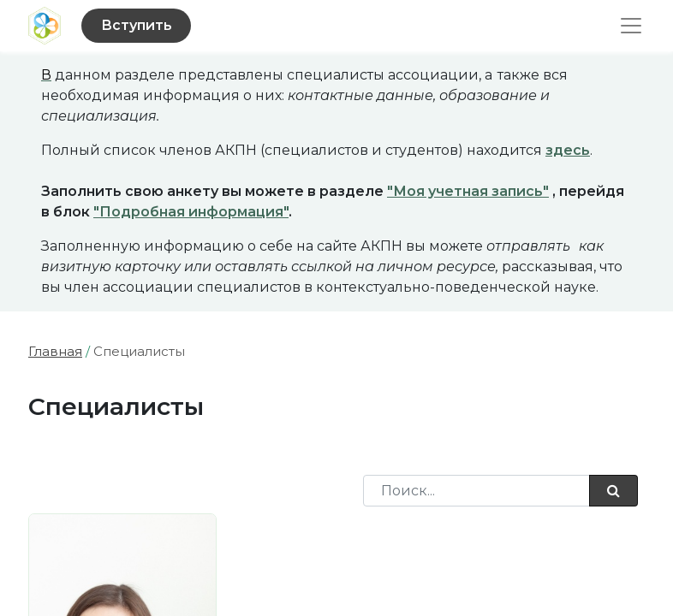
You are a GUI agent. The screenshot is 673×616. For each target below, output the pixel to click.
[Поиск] (613, 490)
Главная (55, 351)
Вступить (137, 25)
